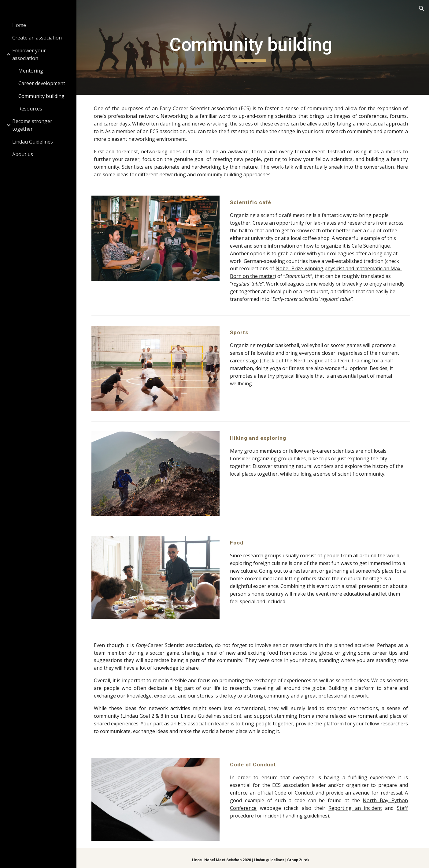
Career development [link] (42, 83)
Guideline (211, 713)
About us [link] (23, 154)
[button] (422, 9)
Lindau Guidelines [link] (33, 142)
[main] (253, 47)
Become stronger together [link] (32, 125)
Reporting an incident (356, 805)
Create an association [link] (37, 38)
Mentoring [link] (31, 71)
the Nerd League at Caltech (318, 361)
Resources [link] (30, 109)
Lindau (191, 713)
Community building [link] (41, 96)
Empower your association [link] (29, 54)
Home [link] (19, 25)
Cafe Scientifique (373, 246)
